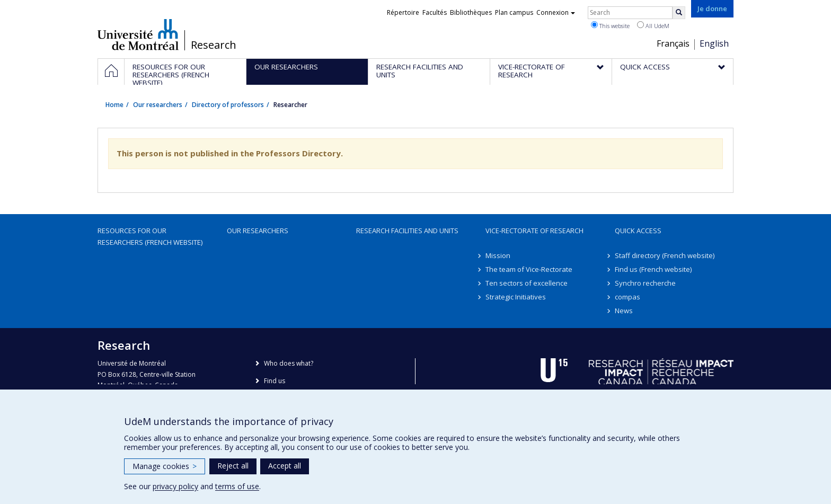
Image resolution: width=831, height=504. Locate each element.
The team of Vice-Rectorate (529, 269)
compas (627, 297)
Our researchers (158, 105)
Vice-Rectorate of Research (534, 231)
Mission (498, 255)
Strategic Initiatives (516, 297)
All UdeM (653, 25)
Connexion (556, 12)
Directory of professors (228, 105)
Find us (275, 381)
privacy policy (175, 486)
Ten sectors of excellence (527, 283)
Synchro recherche (645, 283)
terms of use (237, 486)
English (714, 43)
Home (114, 105)
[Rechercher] (679, 13)
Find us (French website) (653, 269)
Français (673, 43)
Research (214, 45)
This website (610, 25)
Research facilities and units (407, 231)
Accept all (285, 466)
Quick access (638, 231)
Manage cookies (165, 466)
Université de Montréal (138, 34)
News (624, 311)
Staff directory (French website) (665, 255)
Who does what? (289, 363)
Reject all (233, 466)
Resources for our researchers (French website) (150, 236)
